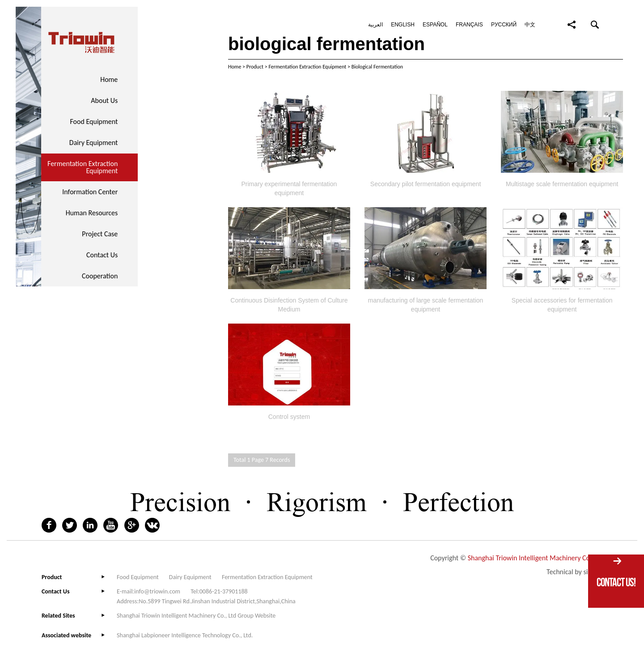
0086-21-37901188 (224, 591)
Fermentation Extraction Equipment (83, 167)
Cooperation (100, 276)
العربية (375, 25)
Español (435, 25)
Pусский (504, 25)
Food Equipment (94, 122)
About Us (104, 100)
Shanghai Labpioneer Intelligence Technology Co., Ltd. (185, 635)
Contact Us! (616, 582)
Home (109, 79)
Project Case (100, 234)
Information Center (90, 192)
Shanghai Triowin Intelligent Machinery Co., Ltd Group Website (196, 616)
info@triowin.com (157, 591)
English (403, 25)
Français (469, 25)
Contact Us (102, 255)
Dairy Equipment (94, 143)
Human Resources (92, 213)
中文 (530, 25)
